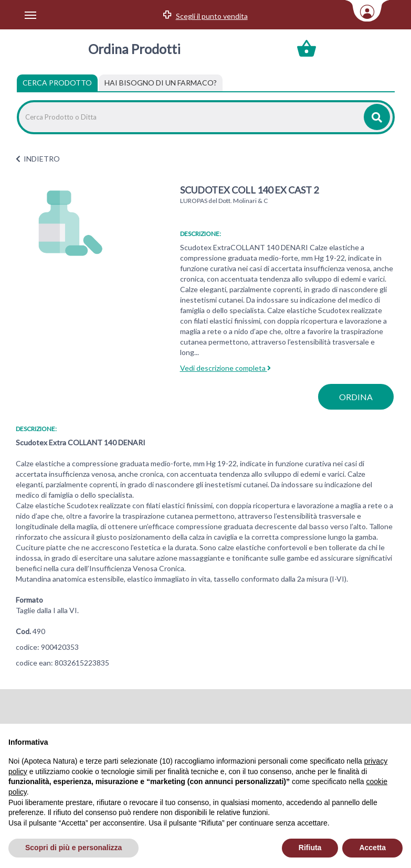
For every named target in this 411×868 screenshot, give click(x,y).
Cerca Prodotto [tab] (57, 83)
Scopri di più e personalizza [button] (73, 848)
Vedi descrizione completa (225, 368)
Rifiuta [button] (310, 848)
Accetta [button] (372, 848)
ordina (356, 397)
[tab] (161, 83)
